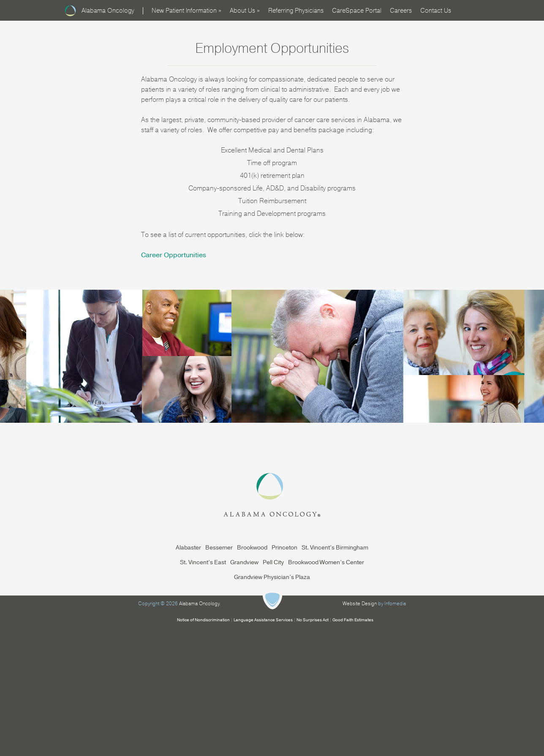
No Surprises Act (313, 620)
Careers (401, 11)
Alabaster (188, 548)
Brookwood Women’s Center (326, 562)
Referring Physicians (296, 11)
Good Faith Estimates (353, 620)
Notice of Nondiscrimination (203, 620)
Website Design (360, 604)
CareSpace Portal (357, 11)
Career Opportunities (174, 255)
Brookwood (252, 548)
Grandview (244, 562)
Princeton (284, 548)
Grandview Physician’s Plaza (272, 577)
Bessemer (219, 548)
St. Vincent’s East (203, 562)
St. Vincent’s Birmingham (335, 548)
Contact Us (436, 11)
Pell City (273, 562)
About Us (245, 11)
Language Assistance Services (263, 620)
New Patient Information (186, 11)
